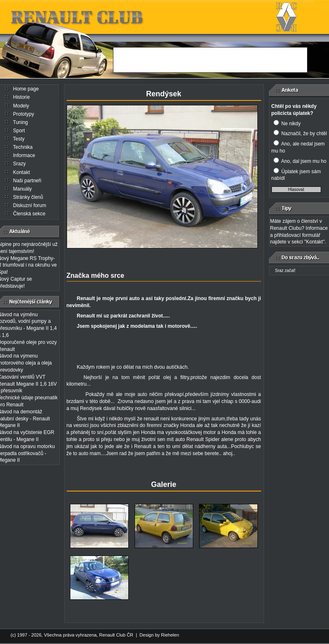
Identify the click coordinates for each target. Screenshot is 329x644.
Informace (24, 155)
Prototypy (24, 114)
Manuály (23, 189)
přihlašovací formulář (297, 235)
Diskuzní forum (30, 205)
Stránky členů (28, 197)
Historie (22, 97)
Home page (26, 89)
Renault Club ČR (116, 635)
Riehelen (170, 635)
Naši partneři (27, 181)
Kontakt (22, 172)
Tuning (20, 122)
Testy (19, 139)
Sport (19, 131)
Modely (21, 106)
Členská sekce (29, 214)
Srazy (20, 164)
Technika (23, 147)
